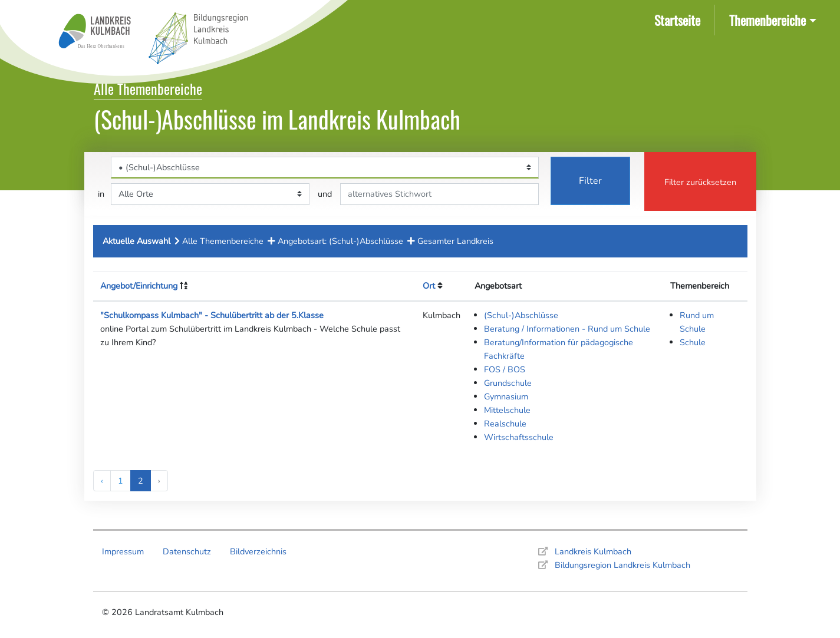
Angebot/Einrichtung (139, 286)
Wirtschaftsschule (519, 437)
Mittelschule (507, 410)
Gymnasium (506, 396)
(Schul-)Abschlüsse (521, 315)
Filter (590, 181)
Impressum (123, 551)
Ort (429, 286)
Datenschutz (187, 551)
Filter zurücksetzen (700, 182)
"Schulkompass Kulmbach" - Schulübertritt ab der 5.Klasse (212, 315)
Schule (693, 342)
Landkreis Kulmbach (593, 551)
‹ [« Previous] (102, 481)
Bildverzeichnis (258, 551)
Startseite (680, 19)
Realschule (505, 424)
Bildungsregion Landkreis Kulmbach (622, 565)
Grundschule (508, 383)
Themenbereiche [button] (767, 20)
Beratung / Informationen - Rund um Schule (567, 329)
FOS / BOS (505, 369)
